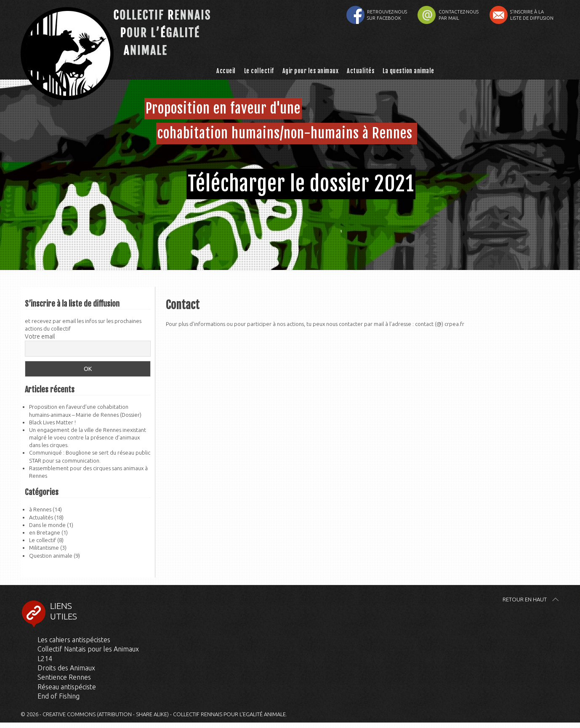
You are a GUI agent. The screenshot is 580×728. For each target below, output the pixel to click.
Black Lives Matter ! (52, 422)
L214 (45, 659)
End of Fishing (59, 696)
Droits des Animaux (66, 668)
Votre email (40, 336)
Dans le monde (47, 525)
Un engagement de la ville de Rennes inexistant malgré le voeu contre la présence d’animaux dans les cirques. (88, 437)
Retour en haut (525, 599)
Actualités (361, 71)
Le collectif (259, 71)
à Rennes (40, 509)
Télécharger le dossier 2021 (301, 184)
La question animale (408, 71)
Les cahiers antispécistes (74, 640)
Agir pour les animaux (311, 71)
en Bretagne (45, 532)
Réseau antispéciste (67, 687)
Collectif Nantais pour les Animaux (88, 649)
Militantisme (44, 548)
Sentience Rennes (64, 677)
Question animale (51, 556)
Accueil (226, 71)
